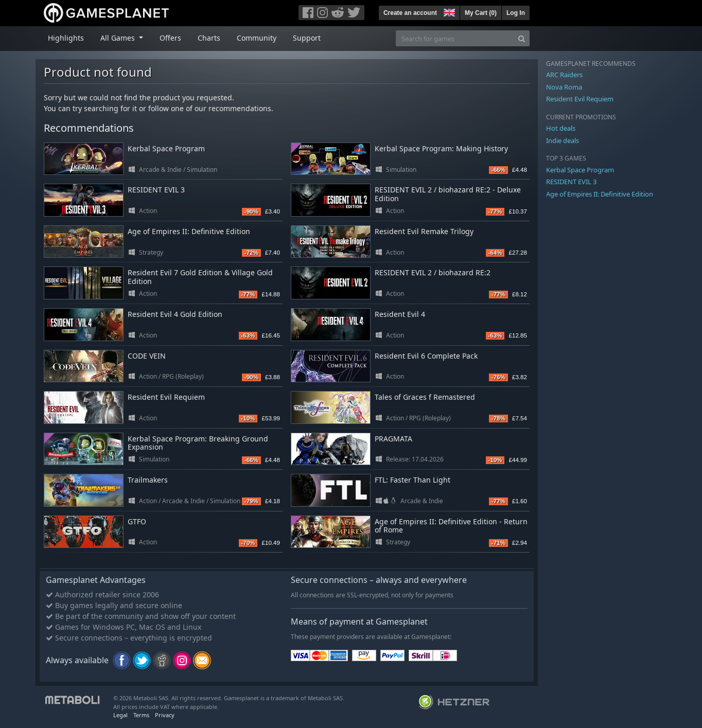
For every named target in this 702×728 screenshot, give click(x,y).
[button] (448, 11)
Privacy (165, 715)
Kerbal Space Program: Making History (441, 148)
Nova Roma (564, 87)
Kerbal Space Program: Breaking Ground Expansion (198, 443)
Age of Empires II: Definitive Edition (189, 231)
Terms (141, 715)
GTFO (137, 521)
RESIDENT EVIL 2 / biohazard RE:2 (433, 272)
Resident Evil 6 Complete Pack (426, 356)
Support (307, 38)
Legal (120, 715)
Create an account (410, 13)
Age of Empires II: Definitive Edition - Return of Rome (451, 526)
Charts (209, 38)
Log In (516, 13)
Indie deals (563, 140)
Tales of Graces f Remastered (425, 397)
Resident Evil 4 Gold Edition (175, 314)
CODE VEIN (147, 356)
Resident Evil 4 (400, 314)
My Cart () (481, 13)
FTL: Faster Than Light (413, 480)
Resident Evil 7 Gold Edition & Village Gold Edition (200, 277)
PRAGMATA (393, 439)
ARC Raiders (564, 75)
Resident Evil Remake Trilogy (424, 231)
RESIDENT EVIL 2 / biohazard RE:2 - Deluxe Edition (448, 194)
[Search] (522, 38)
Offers (170, 38)
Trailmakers (148, 480)
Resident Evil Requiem (166, 397)
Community (257, 38)
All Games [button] (119, 38)
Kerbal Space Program (166, 148)
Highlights (66, 38)
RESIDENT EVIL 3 (156, 190)
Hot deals (561, 128)
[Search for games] (455, 38)
